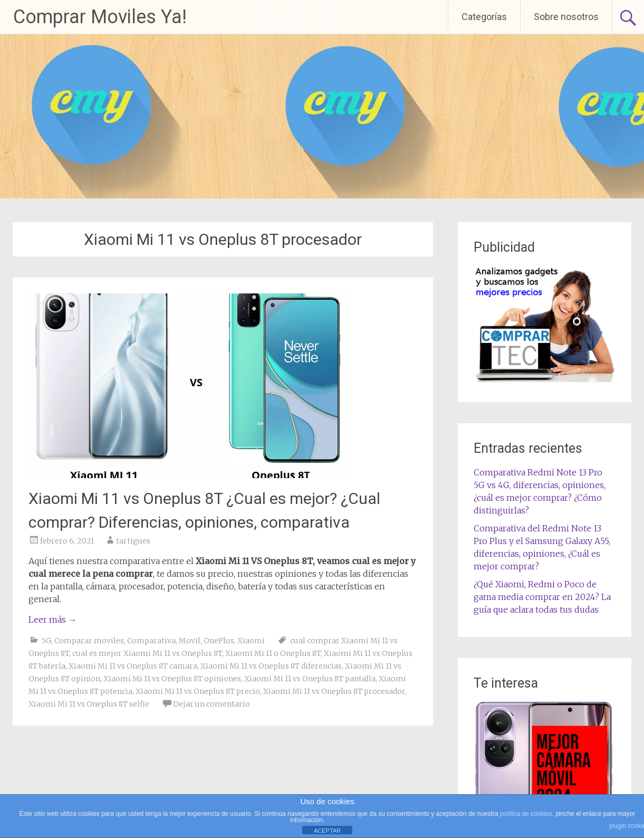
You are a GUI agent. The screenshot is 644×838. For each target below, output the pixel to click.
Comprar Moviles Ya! (100, 17)
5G (46, 641)
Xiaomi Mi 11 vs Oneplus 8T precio (198, 691)
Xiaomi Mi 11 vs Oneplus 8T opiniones (172, 679)
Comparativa (151, 641)
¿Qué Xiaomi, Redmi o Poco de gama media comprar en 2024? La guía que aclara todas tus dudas (542, 597)
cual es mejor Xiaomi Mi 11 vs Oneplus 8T (147, 653)
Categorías (484, 17)
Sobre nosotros (566, 17)
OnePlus (219, 641)
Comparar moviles (89, 641)
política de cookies (526, 814)
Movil (190, 641)
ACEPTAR (327, 831)
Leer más (52, 620)
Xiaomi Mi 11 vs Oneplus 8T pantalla (310, 679)
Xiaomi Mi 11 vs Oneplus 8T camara (133, 666)
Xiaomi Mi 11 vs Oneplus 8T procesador (334, 691)
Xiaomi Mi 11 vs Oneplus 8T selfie (89, 704)
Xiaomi (251, 641)
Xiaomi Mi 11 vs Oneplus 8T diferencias (271, 666)
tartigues (133, 541)
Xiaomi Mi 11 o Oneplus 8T (273, 653)
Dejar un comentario (212, 704)
